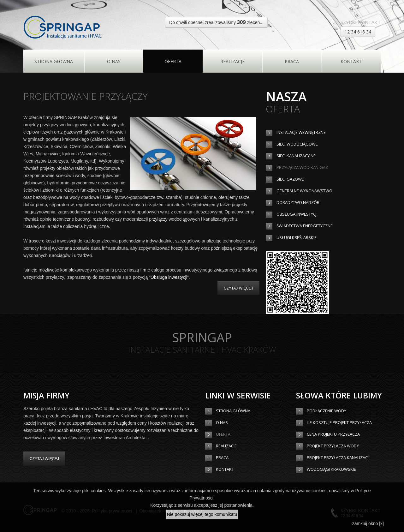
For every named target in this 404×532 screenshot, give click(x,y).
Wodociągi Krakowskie (331, 469)
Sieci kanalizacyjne (296, 156)
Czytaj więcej (44, 459)
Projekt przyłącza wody (333, 446)
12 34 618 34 (358, 32)
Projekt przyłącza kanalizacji (338, 457)
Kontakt (351, 61)
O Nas (114, 61)
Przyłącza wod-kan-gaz (302, 167)
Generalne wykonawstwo (304, 191)
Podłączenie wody (327, 411)
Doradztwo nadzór (298, 202)
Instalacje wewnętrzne (301, 132)
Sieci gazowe (290, 179)
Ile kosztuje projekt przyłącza (339, 422)
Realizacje (232, 61)
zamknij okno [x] (368, 523)
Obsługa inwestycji (169, 277)
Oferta (173, 61)
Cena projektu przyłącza (333, 434)
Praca (292, 61)
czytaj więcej (238, 288)
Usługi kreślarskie (297, 237)
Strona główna (54, 61)
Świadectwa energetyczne (305, 226)
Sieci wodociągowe (297, 144)
